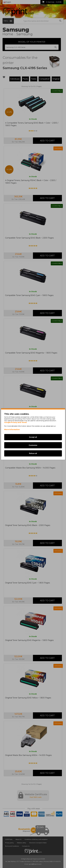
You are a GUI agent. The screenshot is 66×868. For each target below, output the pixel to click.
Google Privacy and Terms (16, 422)
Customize (33, 445)
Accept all (33, 437)
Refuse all (33, 453)
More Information (12, 429)
